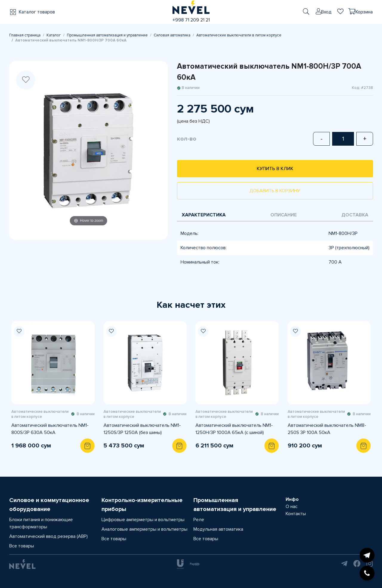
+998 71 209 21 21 (191, 20)
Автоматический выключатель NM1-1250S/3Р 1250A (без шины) (142, 429)
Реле (199, 520)
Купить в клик (275, 169)
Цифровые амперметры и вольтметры (143, 520)
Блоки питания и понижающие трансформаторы (41, 523)
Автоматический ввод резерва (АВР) (48, 536)
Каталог (54, 35)
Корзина (364, 12)
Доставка (355, 215)
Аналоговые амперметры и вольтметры (144, 529)
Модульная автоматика (218, 529)
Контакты (296, 514)
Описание (284, 215)
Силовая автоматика (172, 35)
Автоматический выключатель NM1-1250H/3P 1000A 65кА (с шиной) (234, 429)
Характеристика (204, 215)
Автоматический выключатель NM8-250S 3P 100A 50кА (327, 429)
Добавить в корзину (275, 191)
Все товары (22, 546)
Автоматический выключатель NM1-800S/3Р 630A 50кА (50, 429)
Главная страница (25, 35)
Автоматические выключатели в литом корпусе (239, 35)
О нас (292, 507)
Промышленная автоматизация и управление (107, 35)
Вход (326, 12)
